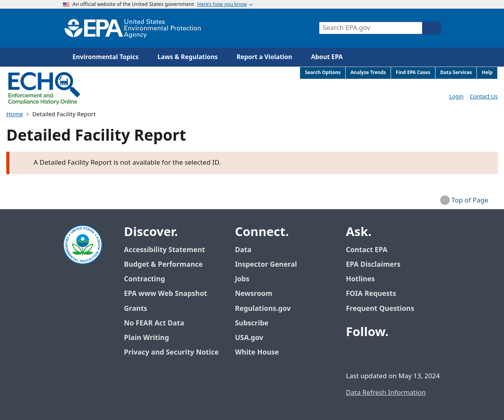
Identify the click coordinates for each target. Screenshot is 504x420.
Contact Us (484, 97)
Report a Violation (264, 57)
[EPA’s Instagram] (410, 354)
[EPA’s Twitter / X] (372, 354)
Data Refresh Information (386, 393)
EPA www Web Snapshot (166, 294)
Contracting (145, 279)
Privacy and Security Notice (171, 352)
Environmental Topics (106, 57)
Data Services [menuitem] (456, 73)
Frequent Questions (380, 309)
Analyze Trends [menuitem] (368, 73)
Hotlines (360, 279)
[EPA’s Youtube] (391, 354)
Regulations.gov (267, 309)
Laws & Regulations (188, 57)
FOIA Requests (371, 294)
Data (243, 250)
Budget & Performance (163, 265)
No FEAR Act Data (154, 323)
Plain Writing (146, 338)
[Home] (133, 28)
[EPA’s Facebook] (354, 354)
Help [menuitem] (487, 73)
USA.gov (254, 338)
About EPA (327, 57)
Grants (136, 309)
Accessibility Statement (165, 250)
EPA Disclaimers (373, 265)
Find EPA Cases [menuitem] (413, 73)
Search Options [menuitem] (323, 73)
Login (456, 97)
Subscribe (252, 323)
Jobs (242, 279)
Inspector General (266, 265)
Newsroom (254, 294)
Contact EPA (366, 250)
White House (261, 352)
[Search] (432, 28)
